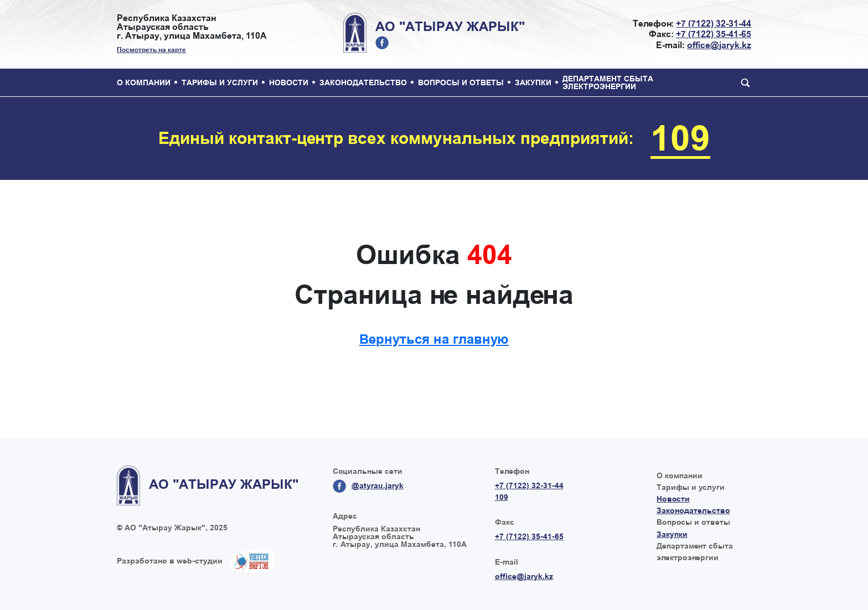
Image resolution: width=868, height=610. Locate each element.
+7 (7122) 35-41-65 (714, 34)
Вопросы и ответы (461, 82)
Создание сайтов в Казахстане (252, 561)
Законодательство (363, 82)
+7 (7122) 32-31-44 (714, 24)
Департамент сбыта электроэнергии (608, 82)
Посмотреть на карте (151, 50)
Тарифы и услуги (220, 82)
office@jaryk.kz (719, 45)
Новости (289, 82)
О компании (144, 82)
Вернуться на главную (434, 339)
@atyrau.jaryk (382, 43)
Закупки (533, 82)
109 (680, 138)
